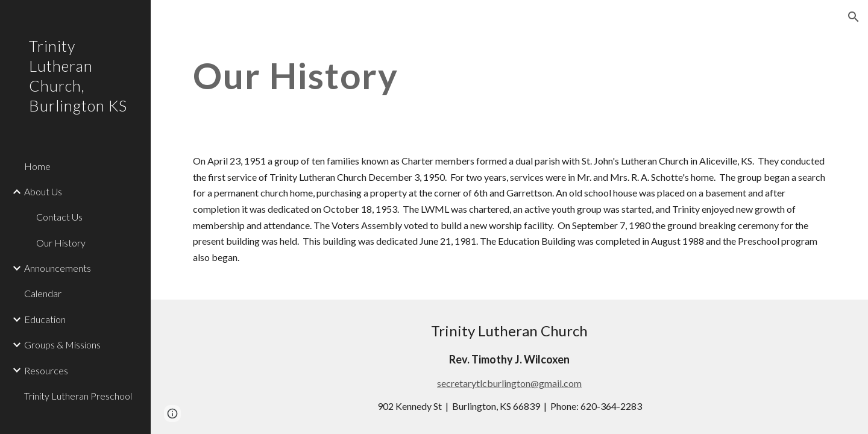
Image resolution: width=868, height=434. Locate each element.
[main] (454, 75)
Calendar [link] (43, 293)
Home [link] (37, 166)
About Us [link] (43, 191)
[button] (854, 17)
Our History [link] (61, 243)
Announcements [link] (58, 268)
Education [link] (45, 319)
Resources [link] (46, 370)
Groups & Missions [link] (62, 344)
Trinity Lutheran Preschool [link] (78, 396)
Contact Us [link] (59, 217)
